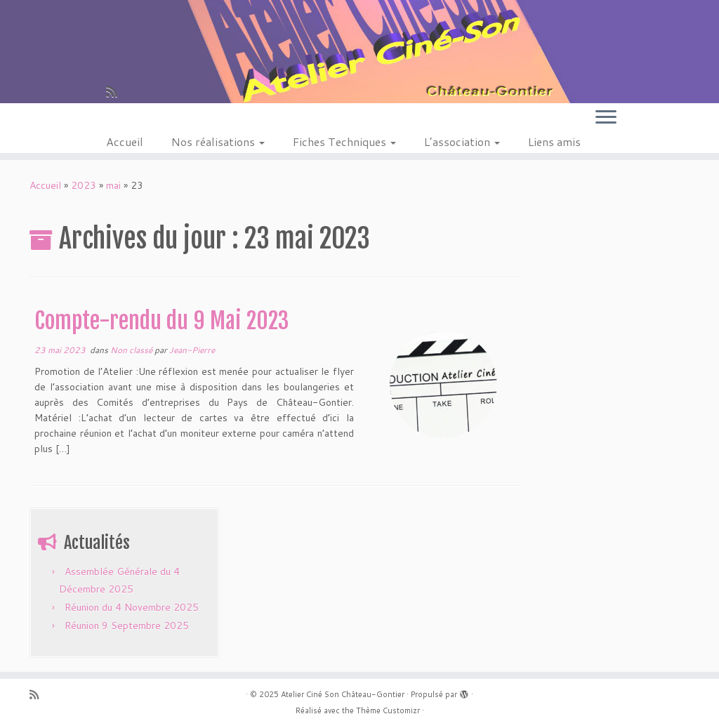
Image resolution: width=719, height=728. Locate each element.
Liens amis (554, 141)
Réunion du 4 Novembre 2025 (132, 607)
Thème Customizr (388, 710)
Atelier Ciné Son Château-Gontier (343, 694)
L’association (462, 141)
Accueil (125, 141)
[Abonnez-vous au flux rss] (116, 91)
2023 (84, 185)
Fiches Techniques (344, 141)
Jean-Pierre (192, 350)
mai (113, 185)
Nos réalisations (218, 141)
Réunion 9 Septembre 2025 (127, 626)
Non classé (132, 350)
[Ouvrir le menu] (606, 118)
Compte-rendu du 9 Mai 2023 (161, 321)
